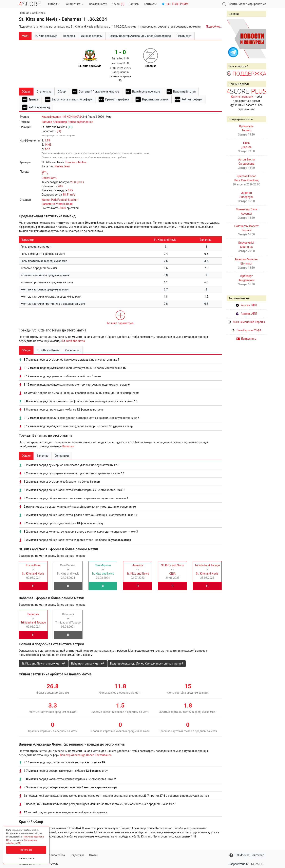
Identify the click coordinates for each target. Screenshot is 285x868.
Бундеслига (247, 339)
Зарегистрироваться (253, 4)
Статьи (94, 855)
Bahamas (68, 446)
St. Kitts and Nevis (74, 341)
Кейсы (118, 4)
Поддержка (77, 855)
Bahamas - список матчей (88, 664)
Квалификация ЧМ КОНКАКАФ (62, 117)
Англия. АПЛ (246, 314)
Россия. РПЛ (246, 305)
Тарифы (134, 4)
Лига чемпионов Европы (246, 322)
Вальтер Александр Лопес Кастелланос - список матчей (147, 664)
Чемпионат (184, 36)
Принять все (26, 850)
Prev (232, 39)
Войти (233, 4)
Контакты (150, 4)
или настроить (26, 858)
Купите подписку (242, 97)
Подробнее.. (214, 27)
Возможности (98, 4)
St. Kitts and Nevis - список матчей (43, 664)
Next (261, 39)
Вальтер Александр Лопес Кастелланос (67, 122)
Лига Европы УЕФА (246, 330)
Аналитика (75, 4)
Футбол (54, 4)
